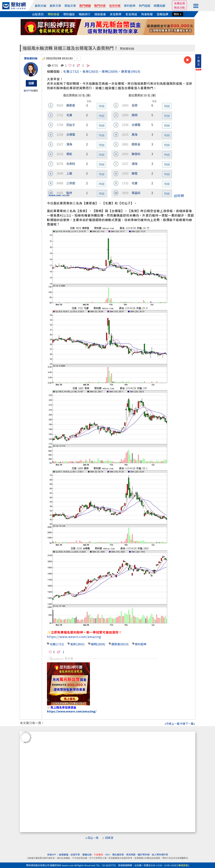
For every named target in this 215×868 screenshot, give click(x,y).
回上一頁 (93, 838)
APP (28, 91)
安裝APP (52, 854)
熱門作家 (100, 6)
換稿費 (198, 70)
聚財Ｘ (178, 14)
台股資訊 (38, 14)
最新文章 (55, 6)
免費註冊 (180, 3)
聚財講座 (69, 14)
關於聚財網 (144, 854)
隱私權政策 (118, 854)
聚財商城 (53, 14)
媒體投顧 (159, 6)
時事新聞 (147, 14)
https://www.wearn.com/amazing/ (72, 711)
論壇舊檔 (64, 854)
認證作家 (75, 854)
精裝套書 (100, 14)
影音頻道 (131, 14)
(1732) (74, 71)
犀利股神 (130, 6)
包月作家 (115, 6)
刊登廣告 (99, 854)
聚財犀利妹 (127, 49)
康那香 (126, 71)
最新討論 (40, 6)
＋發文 (199, 61)
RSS (108, 854)
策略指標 (163, 14)
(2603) (94, 71)
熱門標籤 (85, 6)
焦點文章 (70, 6)
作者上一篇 (172, 724)
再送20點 (179, 7)
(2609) (113, 71)
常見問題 (131, 854)
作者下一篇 (188, 724)
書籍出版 (87, 854)
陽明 (105, 71)
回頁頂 (109, 838)
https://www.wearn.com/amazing (74, 637)
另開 (179, 196)
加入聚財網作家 (160, 854)
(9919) (136, 71)
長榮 (73, 644)
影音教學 (116, 14)
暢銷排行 (85, 14)
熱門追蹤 (145, 6)
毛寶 (66, 71)
